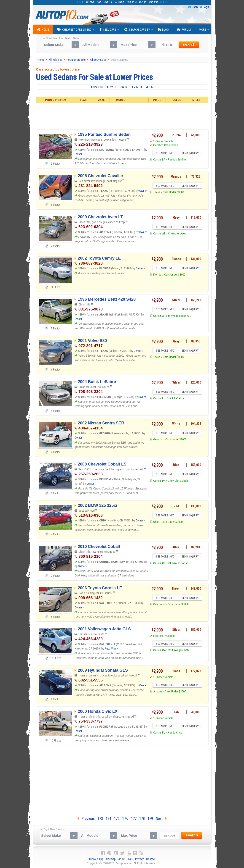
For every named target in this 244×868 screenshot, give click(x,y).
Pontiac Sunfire (177, 160)
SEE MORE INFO (165, 153)
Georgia (158, 440)
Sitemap (111, 859)
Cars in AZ (159, 234)
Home (43, 30)
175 (117, 818)
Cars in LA (159, 160)
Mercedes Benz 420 (180, 317)
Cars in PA (159, 481)
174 (108, 818)
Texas (157, 193)
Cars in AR (159, 317)
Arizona (158, 692)
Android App (96, 859)
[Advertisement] (122, 116)
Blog (164, 30)
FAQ (130, 859)
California (159, 605)
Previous (86, 818)
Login (206, 7)
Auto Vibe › (111, 648)
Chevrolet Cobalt (178, 481)
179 (150, 818)
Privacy (139, 859)
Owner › (79, 154)
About (122, 859)
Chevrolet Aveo (177, 234)
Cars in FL (159, 733)
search (189, 44)
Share (195, 7)
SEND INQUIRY (191, 153)
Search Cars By (137, 30)
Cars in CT (159, 564)
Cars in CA (159, 651)
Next (161, 818)
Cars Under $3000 (173, 193)
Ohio (156, 522)
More (202, 30)
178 (142, 818)
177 (134, 818)
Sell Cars (108, 30)
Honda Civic (175, 733)
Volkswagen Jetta (179, 651)
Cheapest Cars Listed (74, 30)
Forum (184, 30)
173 (100, 818)
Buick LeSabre (175, 399)
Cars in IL (159, 399)
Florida (157, 275)
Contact (151, 859)
